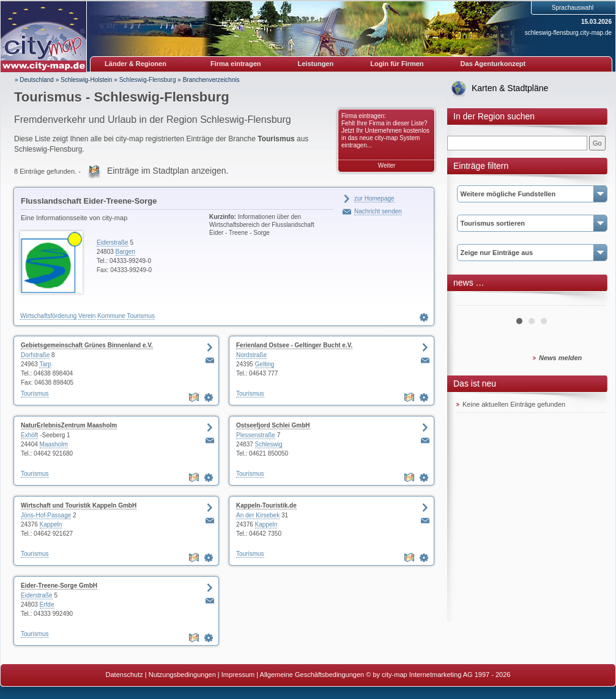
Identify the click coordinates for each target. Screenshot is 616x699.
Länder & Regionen (135, 64)
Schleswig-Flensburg (148, 80)
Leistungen (316, 64)
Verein (87, 316)
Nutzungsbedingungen (182, 675)
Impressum (238, 675)
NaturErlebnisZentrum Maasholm (69, 425)
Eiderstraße (113, 242)
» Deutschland (34, 80)
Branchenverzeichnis (211, 80)
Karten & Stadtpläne (510, 88)
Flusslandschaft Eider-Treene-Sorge (89, 201)
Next (590, 301)
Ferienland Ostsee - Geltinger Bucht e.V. (294, 345)
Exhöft (29, 435)
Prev (472, 301)
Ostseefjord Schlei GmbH (273, 425)
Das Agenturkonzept (493, 64)
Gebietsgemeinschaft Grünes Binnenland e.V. (87, 345)
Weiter (387, 165)
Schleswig (269, 444)
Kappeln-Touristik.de (266, 505)
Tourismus (141, 316)
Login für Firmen (397, 64)
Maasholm (54, 444)
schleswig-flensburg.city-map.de (568, 33)
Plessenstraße (256, 435)
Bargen (125, 252)
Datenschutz (124, 675)
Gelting (265, 364)
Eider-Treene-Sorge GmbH (59, 586)
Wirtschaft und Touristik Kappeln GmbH (79, 505)
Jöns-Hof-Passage (46, 515)
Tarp (45, 364)
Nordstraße (251, 355)
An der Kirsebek (258, 515)
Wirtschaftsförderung (48, 316)
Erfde (47, 605)
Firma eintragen (236, 64)
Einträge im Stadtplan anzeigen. (168, 171)
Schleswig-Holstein (86, 80)
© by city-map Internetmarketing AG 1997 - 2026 (438, 675)
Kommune (111, 316)
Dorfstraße (35, 355)
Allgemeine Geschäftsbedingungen (312, 675)
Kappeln (51, 524)
